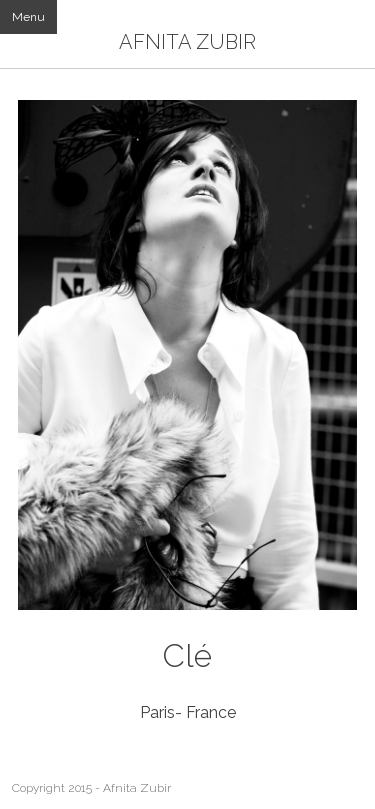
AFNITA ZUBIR (187, 42)
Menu (28, 17)
